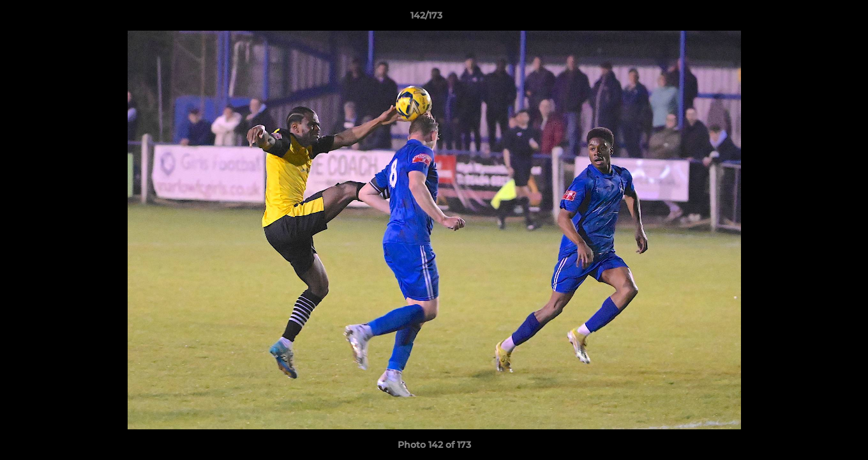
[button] (814, 19)
